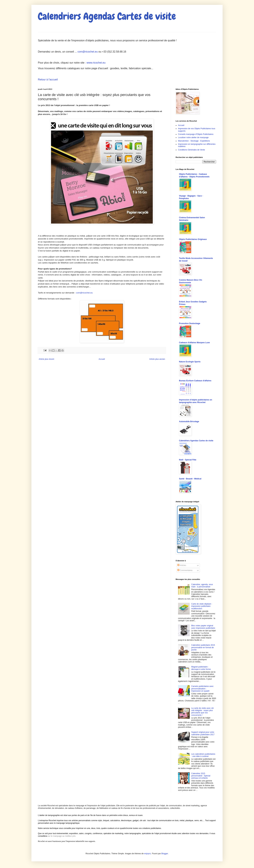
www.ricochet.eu (96, 63)
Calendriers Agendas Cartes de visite (107, 16)
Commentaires (185, 570)
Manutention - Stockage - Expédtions (194, 141)
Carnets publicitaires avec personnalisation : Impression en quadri (202, 689)
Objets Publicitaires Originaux (193, 239)
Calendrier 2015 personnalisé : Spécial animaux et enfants (201, 776)
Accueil (102, 359)
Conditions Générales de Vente (191, 150)
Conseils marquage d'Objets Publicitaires (196, 134)
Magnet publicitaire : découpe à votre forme (201, 668)
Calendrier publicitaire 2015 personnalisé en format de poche (203, 647)
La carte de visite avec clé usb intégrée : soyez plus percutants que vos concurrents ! (202, 712)
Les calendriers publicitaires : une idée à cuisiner (203, 755)
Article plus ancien (157, 359)
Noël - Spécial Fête (188, 460)
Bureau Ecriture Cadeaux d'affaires (195, 381)
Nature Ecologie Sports (190, 362)
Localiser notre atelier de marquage (193, 137)
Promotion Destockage (190, 323)
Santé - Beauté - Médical (190, 479)
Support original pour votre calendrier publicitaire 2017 (203, 733)
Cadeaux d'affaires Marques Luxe (194, 343)
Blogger (165, 854)
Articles (182, 565)
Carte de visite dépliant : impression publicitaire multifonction (202, 606)
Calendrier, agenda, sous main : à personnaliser (202, 586)
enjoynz (147, 854)
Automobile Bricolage (189, 422)
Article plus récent (46, 359)
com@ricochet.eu (88, 52)
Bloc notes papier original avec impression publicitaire (203, 627)
